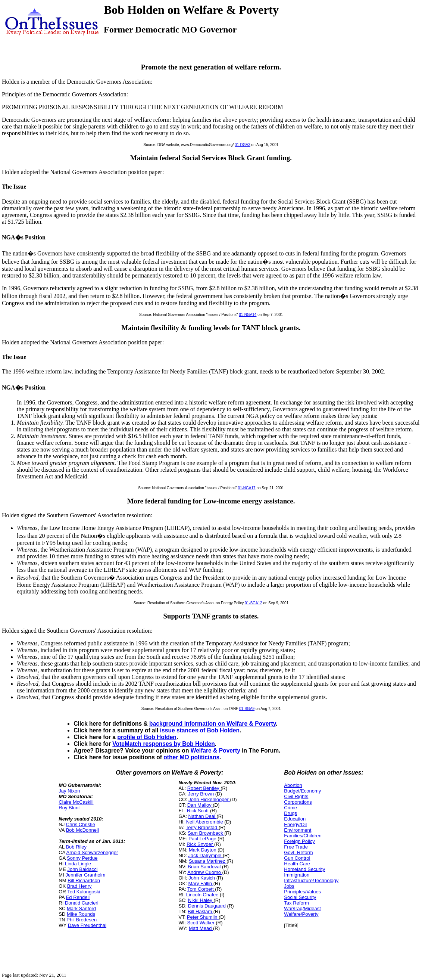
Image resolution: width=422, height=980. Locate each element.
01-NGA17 (246, 488)
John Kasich (202, 878)
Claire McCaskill (76, 802)
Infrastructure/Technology (311, 880)
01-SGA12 (254, 603)
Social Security (300, 897)
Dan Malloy (200, 805)
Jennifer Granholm (85, 875)
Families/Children (303, 836)
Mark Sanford (81, 908)
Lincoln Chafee (203, 895)
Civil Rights (296, 796)
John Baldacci (82, 869)
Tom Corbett (201, 889)
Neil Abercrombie (205, 822)
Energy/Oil (295, 824)
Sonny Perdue (82, 858)
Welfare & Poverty (215, 750)
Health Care (297, 864)
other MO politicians (191, 757)
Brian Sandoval (205, 867)
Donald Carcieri (82, 903)
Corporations (298, 802)
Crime (290, 808)
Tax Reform (296, 903)
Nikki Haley (201, 900)
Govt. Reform (298, 852)
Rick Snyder (200, 844)
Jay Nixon (69, 791)
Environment (298, 830)
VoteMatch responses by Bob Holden (163, 744)
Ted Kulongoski (84, 892)
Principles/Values (302, 892)
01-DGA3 (243, 145)
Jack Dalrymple (206, 855)
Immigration (297, 875)
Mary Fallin (201, 883)
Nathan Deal (203, 816)
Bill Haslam (201, 911)
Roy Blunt (69, 808)
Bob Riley (76, 847)
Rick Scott (199, 811)
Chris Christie (81, 824)
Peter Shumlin (203, 917)
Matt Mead (201, 928)
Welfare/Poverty (301, 914)
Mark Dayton (203, 850)
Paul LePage (203, 839)
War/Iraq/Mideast (302, 908)
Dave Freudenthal (87, 925)
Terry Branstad (202, 827)
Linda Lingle (78, 864)
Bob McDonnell (82, 830)
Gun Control (297, 858)
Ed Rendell (78, 897)
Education (295, 819)
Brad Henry (79, 886)
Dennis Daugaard (208, 906)
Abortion (293, 785)
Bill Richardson (84, 880)
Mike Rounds (81, 914)
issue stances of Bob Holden (200, 730)
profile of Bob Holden (147, 737)
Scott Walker (202, 923)
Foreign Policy (299, 841)
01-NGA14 (248, 315)
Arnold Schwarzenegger (92, 852)
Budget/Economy (302, 791)
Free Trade (296, 847)
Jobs (289, 886)
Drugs (290, 813)
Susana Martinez (208, 861)
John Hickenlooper (209, 799)
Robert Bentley (204, 788)
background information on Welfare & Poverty (212, 724)
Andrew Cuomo (205, 872)
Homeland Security (304, 869)
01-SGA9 (247, 709)
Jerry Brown (202, 794)
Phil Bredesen (82, 920)
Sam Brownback (206, 833)
